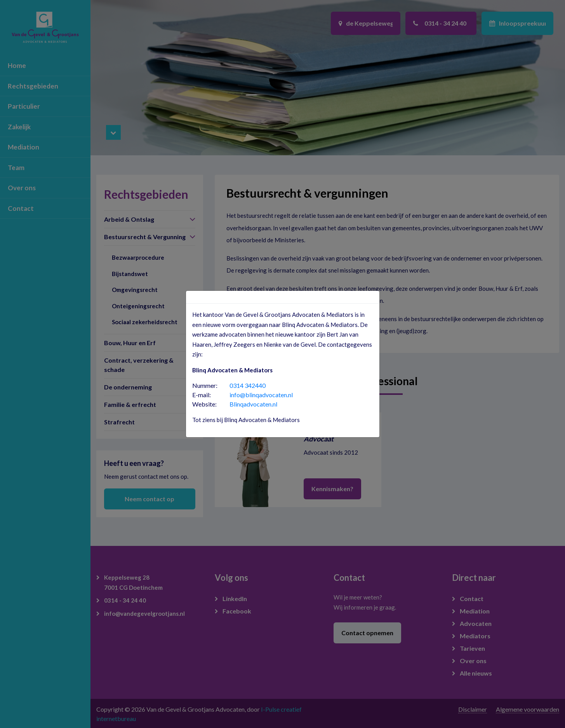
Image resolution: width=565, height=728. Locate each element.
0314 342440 (248, 385)
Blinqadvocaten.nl (253, 404)
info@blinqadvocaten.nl (261, 395)
